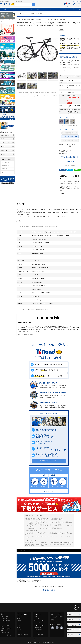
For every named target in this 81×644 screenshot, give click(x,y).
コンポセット (21, 621)
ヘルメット (21, 627)
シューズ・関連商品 (23, 634)
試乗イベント (38, 627)
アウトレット (64, 9)
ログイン (30, 582)
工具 (36, 616)
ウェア (17, 9)
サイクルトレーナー (52, 9)
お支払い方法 (6, 162)
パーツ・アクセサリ (29, 9)
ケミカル (37, 618)
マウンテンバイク (6, 623)
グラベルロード (5, 633)
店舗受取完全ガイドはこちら (49, 461)
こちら (65, 153)
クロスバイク (5, 618)
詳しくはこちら (49, 491)
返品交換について (7, 169)
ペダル (20, 623)
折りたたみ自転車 (6, 621)
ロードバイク (5, 616)
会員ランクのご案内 (56, 614)
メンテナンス (40, 9)
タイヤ (20, 618)
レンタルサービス (39, 634)
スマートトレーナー (40, 623)
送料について (6, 166)
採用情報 (53, 620)
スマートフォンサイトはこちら (41, 639)
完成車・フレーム (5, 135)
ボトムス (20, 632)
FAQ (4, 172)
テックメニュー (38, 632)
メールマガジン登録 (56, 624)
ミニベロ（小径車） (6, 635)
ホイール (20, 616)
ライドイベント (38, 630)
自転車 (6, 9)
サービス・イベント (75, 9)
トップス (20, 630)
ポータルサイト (55, 622)
